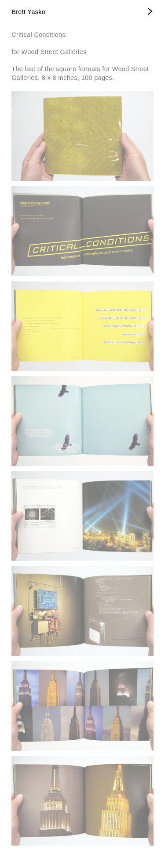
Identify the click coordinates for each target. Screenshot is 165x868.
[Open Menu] (150, 12)
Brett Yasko (28, 12)
